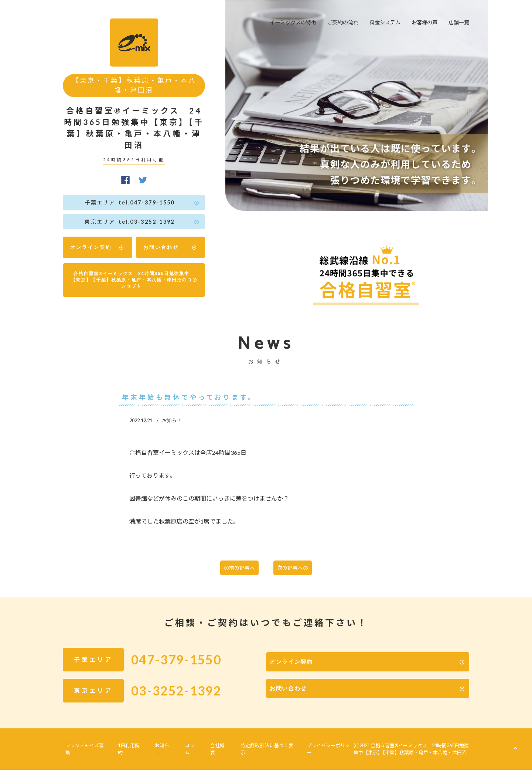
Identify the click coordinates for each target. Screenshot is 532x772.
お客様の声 (424, 22)
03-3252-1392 (186, 698)
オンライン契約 (98, 247)
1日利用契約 (127, 754)
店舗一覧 (459, 22)
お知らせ (157, 754)
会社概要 (205, 754)
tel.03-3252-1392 (138, 222)
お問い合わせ (171, 247)
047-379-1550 (186, 667)
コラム (181, 754)
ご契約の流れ (343, 22)
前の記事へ (237, 574)
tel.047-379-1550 (138, 203)
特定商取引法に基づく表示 (251, 754)
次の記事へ (295, 574)
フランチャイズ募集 (84, 754)
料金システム (385, 22)
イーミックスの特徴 (293, 22)
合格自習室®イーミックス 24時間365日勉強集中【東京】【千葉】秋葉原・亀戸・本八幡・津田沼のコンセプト (135, 283)
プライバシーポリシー (311, 754)
